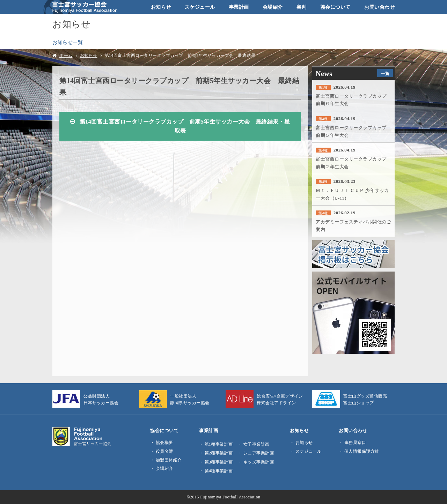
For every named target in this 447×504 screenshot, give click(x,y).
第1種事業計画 (219, 444)
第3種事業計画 (219, 462)
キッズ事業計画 (259, 462)
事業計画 (239, 7)
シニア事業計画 (259, 453)
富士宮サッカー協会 (80, 7)
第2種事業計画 (219, 453)
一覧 (385, 74)
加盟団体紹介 (169, 460)
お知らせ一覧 (68, 42)
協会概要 (164, 443)
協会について (335, 7)
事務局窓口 (355, 443)
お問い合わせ (379, 7)
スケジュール (200, 7)
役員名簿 (164, 451)
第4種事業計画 (219, 471)
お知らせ (161, 7)
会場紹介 (273, 7)
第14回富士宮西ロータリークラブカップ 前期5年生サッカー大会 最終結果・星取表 (185, 127)
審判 (302, 7)
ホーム (66, 55)
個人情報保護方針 (362, 451)
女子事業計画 (257, 444)
